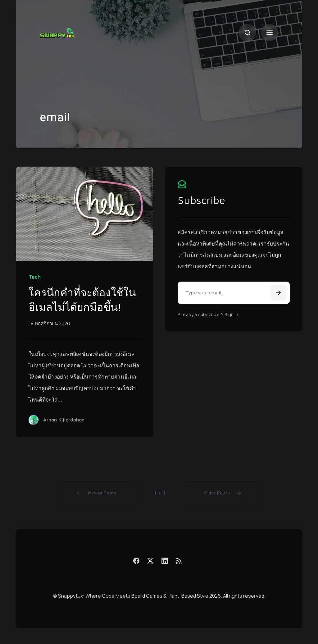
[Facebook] (136, 561)
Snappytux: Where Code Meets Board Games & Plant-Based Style (133, 596)
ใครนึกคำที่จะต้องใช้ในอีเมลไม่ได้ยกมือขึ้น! (82, 300)
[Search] (247, 33)
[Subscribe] (278, 293)
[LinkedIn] (164, 561)
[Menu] (270, 33)
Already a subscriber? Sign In (208, 314)
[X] (150, 561)
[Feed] (179, 561)
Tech (35, 277)
